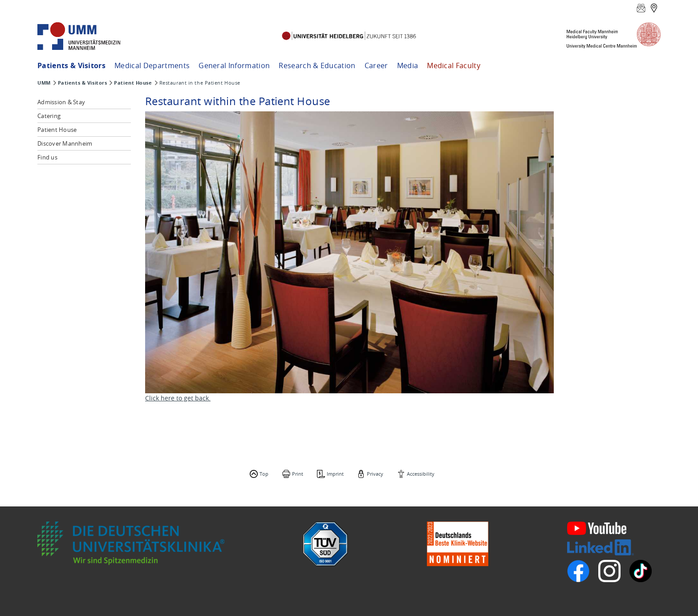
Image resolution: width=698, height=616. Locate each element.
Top (264, 474)
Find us (47, 157)
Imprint (335, 474)
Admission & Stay (61, 102)
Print (298, 474)
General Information (234, 65)
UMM (44, 83)
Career (376, 65)
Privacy (375, 474)
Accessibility (421, 474)
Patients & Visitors (71, 65)
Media (408, 65)
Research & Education (317, 65)
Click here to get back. (178, 398)
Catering (49, 116)
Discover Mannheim (65, 143)
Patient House (133, 83)
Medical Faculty (454, 65)
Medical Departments (152, 65)
